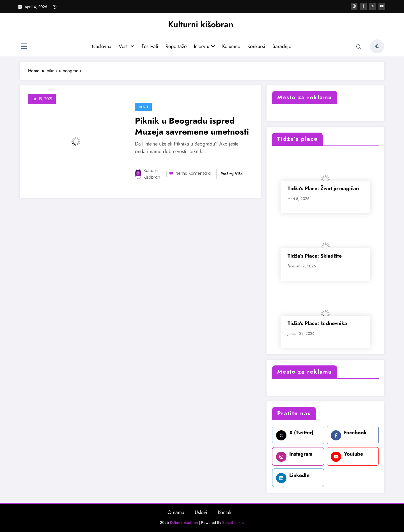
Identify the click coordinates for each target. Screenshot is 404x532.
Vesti (127, 46)
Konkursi (256, 46)
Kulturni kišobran (201, 24)
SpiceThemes (233, 522)
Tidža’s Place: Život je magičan (323, 188)
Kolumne (231, 46)
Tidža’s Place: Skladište (315, 256)
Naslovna (102, 46)
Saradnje (282, 46)
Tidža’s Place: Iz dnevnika (317, 323)
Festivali (150, 46)
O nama (176, 512)
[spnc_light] (377, 46)
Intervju (204, 46)
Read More (232, 174)
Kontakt (225, 512)
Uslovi (201, 512)
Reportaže (176, 46)
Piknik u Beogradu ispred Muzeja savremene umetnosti (192, 126)
